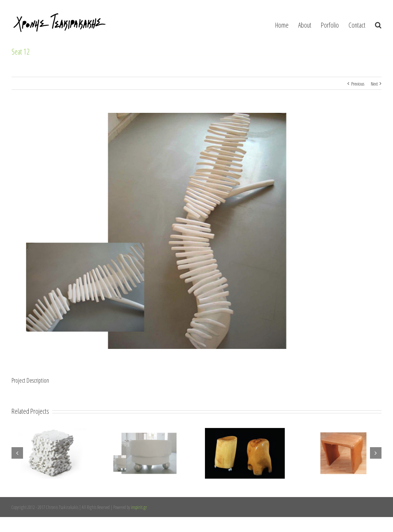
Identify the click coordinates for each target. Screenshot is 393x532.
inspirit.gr (139, 507)
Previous (358, 84)
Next (374, 84)
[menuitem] (287, 23)
